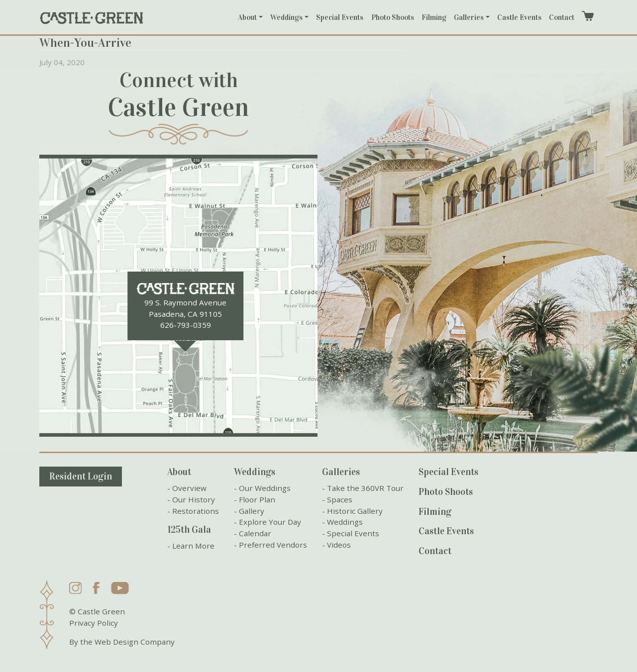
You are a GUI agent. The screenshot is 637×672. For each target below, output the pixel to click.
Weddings (286, 17)
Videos (339, 545)
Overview (189, 488)
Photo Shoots (393, 17)
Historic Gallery (355, 511)
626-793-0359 (186, 325)
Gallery (252, 511)
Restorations (196, 511)
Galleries (469, 17)
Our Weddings (265, 488)
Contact (562, 17)
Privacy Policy (94, 623)
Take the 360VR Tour (365, 488)
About (247, 17)
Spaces (340, 499)
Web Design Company (135, 642)
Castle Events (519, 17)
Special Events (340, 17)
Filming (434, 17)
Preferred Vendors (273, 545)
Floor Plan (257, 499)
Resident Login (81, 476)
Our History (194, 499)
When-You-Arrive (85, 43)
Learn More (193, 546)
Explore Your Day (270, 522)
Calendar (255, 533)
